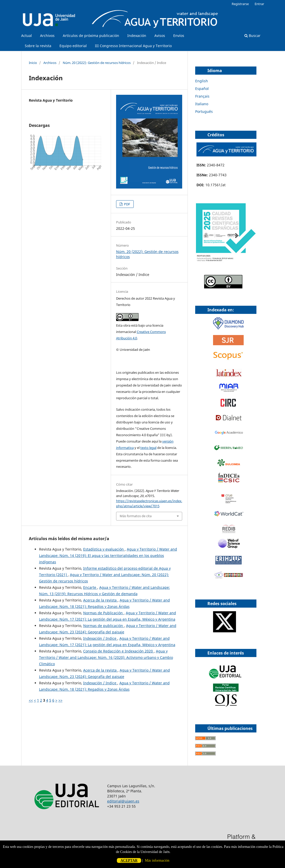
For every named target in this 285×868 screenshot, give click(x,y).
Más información (157, 860)
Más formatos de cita (136, 516)
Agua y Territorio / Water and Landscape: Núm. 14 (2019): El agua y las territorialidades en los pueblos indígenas (108, 556)
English (202, 81)
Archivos (47, 36)
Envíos (179, 36)
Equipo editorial (73, 46)
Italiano (202, 104)
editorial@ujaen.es (123, 801)
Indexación (137, 36)
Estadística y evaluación (104, 549)
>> (60, 700)
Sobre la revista (38, 46)
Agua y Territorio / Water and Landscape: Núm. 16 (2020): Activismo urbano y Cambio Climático (106, 657)
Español (202, 89)
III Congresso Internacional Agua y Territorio (133, 46)
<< (31, 700)
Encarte (90, 587)
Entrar (259, 4)
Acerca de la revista (100, 600)
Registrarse (240, 4)
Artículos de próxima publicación (91, 36)
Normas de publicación (104, 626)
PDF (127, 204)
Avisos (160, 36)
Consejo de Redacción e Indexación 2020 (119, 651)
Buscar (252, 36)
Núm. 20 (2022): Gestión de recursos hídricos (97, 63)
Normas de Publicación (103, 613)
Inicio (33, 63)
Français (202, 96)
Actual (27, 36)
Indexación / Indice (100, 638)
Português (204, 111)
